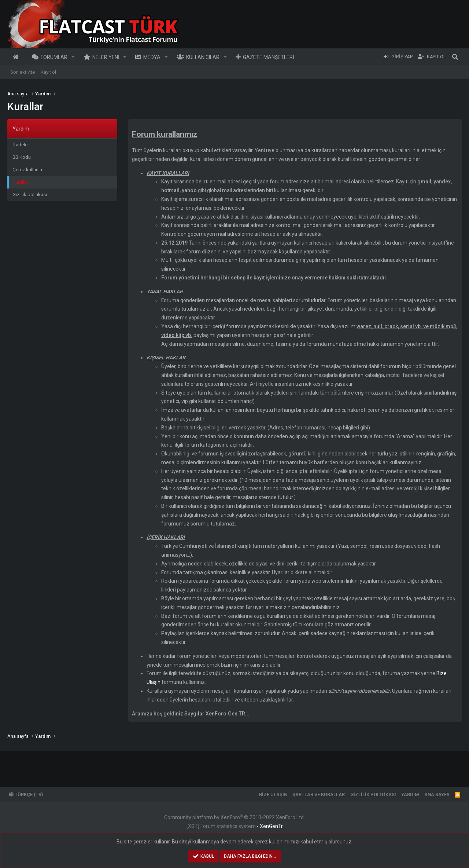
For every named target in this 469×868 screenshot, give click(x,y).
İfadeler (21, 145)
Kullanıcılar (203, 57)
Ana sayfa (17, 57)
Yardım (410, 794)
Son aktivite (23, 72)
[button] (73, 57)
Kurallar (20, 182)
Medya (152, 57)
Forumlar (54, 57)
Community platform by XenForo (234, 817)
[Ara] (455, 57)
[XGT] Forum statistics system (235, 826)
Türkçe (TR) (26, 794)
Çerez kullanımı (29, 170)
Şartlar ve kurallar (319, 794)
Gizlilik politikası (30, 195)
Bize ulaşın (273, 794)
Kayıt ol (48, 72)
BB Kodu (22, 157)
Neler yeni (106, 57)
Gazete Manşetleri (269, 57)
